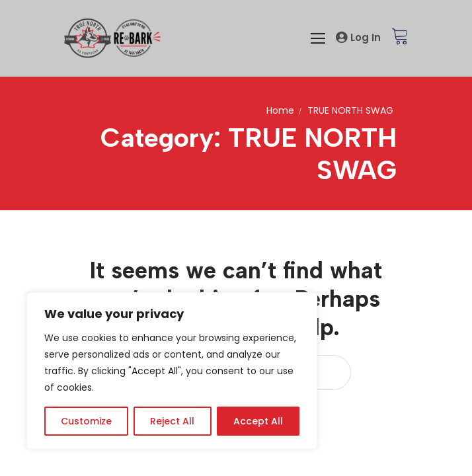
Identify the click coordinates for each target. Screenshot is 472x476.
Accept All (258, 421)
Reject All (172, 421)
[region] (172, 371)
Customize (86, 421)
